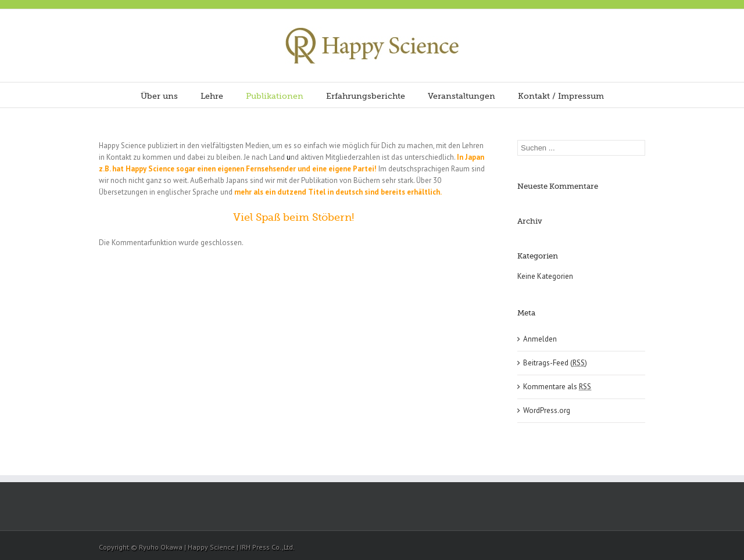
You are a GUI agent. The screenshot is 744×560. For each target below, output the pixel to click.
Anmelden (540, 339)
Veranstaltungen (462, 96)
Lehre (212, 96)
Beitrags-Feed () (555, 363)
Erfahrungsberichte (366, 96)
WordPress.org (547, 410)
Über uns (159, 96)
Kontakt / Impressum (561, 96)
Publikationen (275, 96)
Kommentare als (557, 387)
